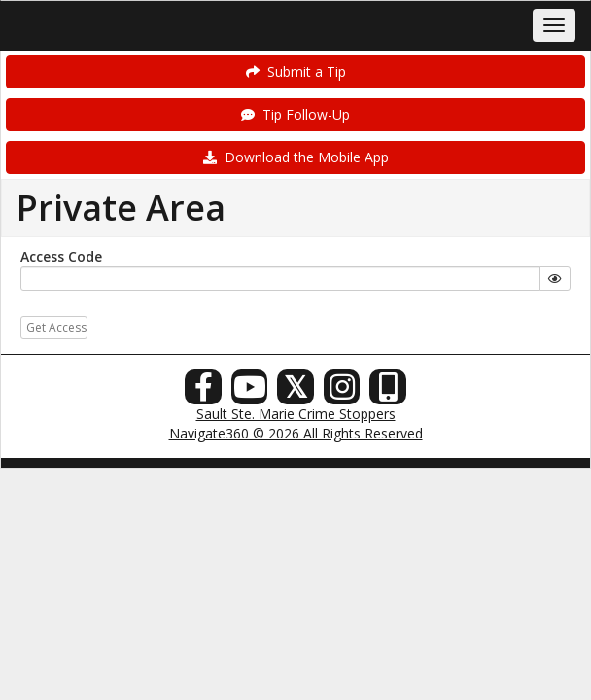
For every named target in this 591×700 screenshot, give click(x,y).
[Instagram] (342, 392)
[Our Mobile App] (388, 392)
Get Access (56, 327)
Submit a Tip (296, 71)
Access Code (61, 256)
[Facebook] (203, 392)
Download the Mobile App (296, 157)
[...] (280, 279)
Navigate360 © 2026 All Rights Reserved (296, 433)
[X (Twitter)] (295, 392)
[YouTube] (250, 392)
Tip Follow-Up (295, 114)
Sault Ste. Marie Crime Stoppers (296, 414)
